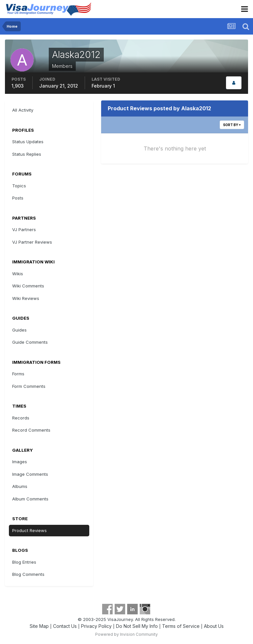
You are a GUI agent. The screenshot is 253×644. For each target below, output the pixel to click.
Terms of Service (181, 626)
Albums (20, 486)
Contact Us (65, 626)
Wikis (18, 274)
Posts (18, 198)
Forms (18, 374)
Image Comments (30, 474)
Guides (19, 330)
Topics (19, 186)
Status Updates (28, 142)
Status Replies (27, 154)
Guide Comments (30, 342)
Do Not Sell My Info (137, 626)
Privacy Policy (96, 626)
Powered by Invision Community (126, 634)
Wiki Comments (28, 286)
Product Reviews (29, 530)
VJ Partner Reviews (32, 242)
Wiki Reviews (26, 298)
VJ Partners (24, 229)
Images (20, 462)
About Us (214, 626)
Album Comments (30, 499)
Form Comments (29, 386)
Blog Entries (24, 562)
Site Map (39, 626)
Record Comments (31, 430)
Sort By (232, 125)
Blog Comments (28, 574)
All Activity (23, 110)
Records (21, 418)
